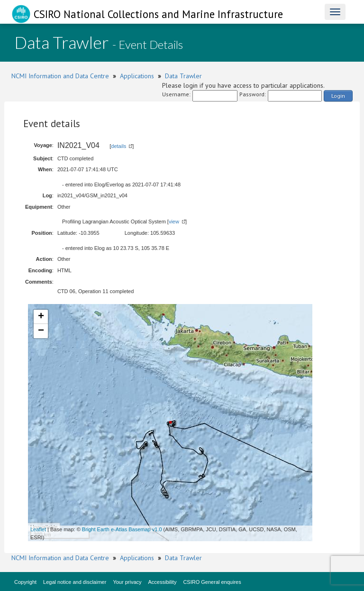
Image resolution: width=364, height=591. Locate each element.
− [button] (41, 331)
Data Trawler (183, 76)
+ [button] (41, 317)
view (174, 222)
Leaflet (38, 529)
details (118, 146)
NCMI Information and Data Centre (60, 76)
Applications (137, 76)
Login (338, 96)
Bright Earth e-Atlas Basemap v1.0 (122, 529)
